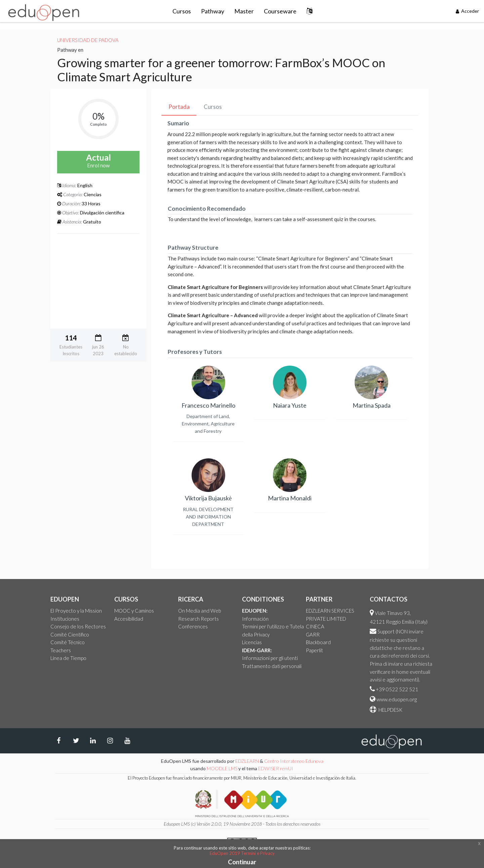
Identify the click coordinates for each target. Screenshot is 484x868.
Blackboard (318, 642)
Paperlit (314, 650)
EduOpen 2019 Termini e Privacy (242, 853)
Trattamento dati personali (272, 666)
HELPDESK (390, 710)
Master (244, 11)
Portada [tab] (179, 107)
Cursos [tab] (213, 107)
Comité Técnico (68, 642)
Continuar (242, 862)
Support (386, 631)
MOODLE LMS (222, 768)
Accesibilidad (129, 619)
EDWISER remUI (276, 768)
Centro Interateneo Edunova (294, 761)
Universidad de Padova (88, 40)
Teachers (61, 650)
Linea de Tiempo (68, 658)
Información (255, 619)
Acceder (468, 11)
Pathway (213, 11)
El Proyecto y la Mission (76, 611)
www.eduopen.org (397, 699)
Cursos (182, 11)
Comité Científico (70, 634)
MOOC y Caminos (134, 611)
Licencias (252, 642)
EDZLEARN (247, 761)
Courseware (280, 11)
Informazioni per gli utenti (270, 658)
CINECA (315, 626)
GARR (313, 634)
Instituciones (65, 619)
